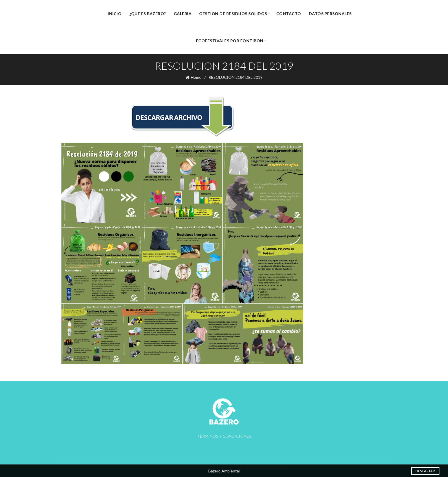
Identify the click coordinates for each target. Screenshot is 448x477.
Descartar (425, 471)
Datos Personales (330, 14)
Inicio (115, 14)
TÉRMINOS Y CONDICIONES (224, 436)
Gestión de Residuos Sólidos (233, 14)
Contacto (289, 14)
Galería (183, 14)
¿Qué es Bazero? (148, 14)
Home (196, 77)
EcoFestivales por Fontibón (230, 41)
